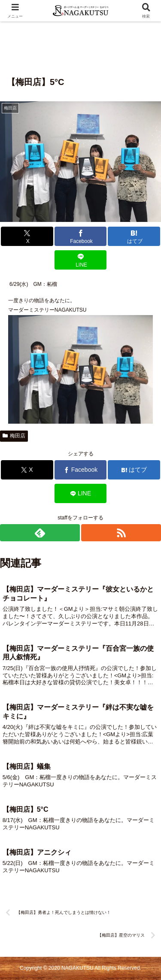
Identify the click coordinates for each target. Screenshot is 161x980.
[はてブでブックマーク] (134, 236)
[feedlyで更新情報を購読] (40, 533)
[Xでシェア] (27, 236)
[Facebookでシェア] (81, 236)
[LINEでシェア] (81, 260)
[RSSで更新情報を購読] (121, 533)
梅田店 (14, 436)
